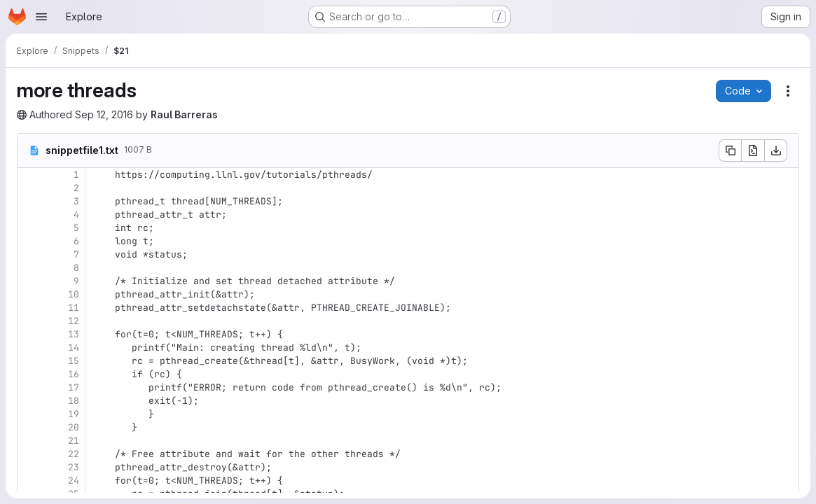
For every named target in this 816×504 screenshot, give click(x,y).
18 (74, 401)
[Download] (776, 150)
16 (74, 374)
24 (74, 481)
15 (74, 361)
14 (74, 348)
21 (74, 441)
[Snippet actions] (788, 91)
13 (74, 334)
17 (74, 387)
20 (74, 427)
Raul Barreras (184, 114)
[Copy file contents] (730, 150)
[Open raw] (753, 150)
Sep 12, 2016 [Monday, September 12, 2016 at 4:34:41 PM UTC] (104, 114)
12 (74, 321)
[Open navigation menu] (41, 17)
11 (74, 308)
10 (74, 294)
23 (74, 467)
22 (74, 454)
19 (74, 414)
